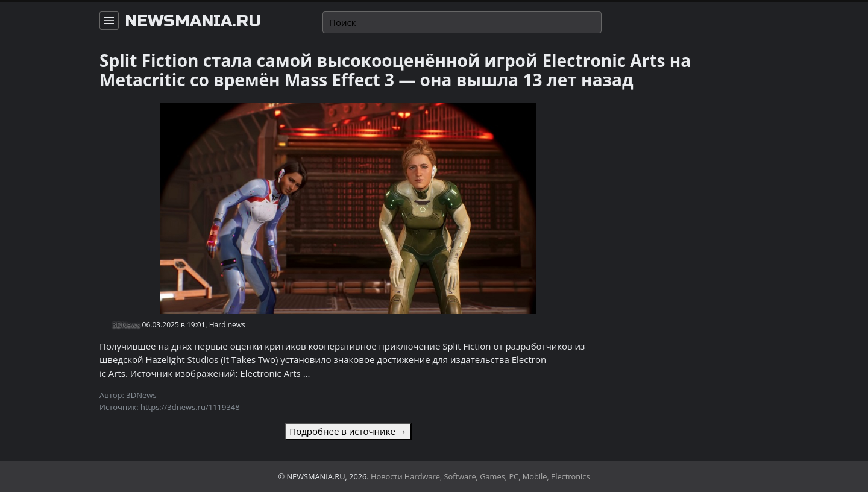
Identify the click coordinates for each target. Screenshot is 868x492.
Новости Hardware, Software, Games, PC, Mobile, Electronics (480, 476)
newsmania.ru (193, 21)
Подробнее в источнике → (348, 431)
